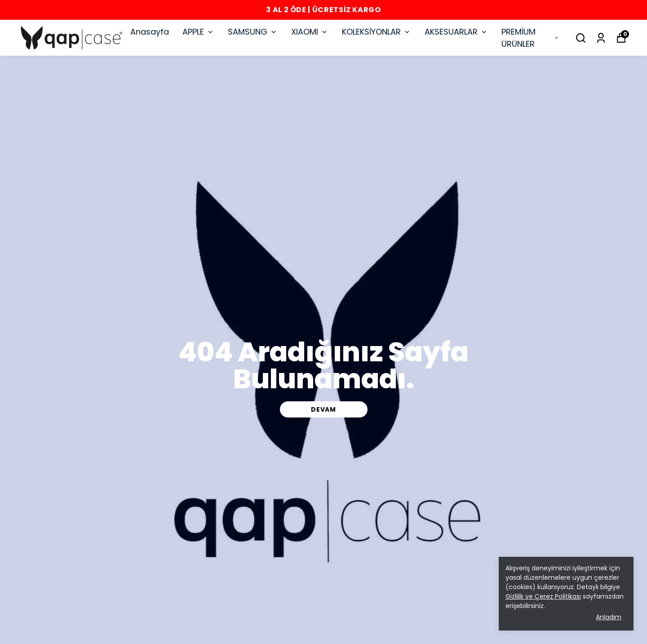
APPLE (198, 32)
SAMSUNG (253, 32)
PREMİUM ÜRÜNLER (530, 38)
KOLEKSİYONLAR (377, 32)
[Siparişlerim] (601, 38)
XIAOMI (310, 32)
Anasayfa (150, 32)
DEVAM (323, 409)
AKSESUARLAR (456, 32)
